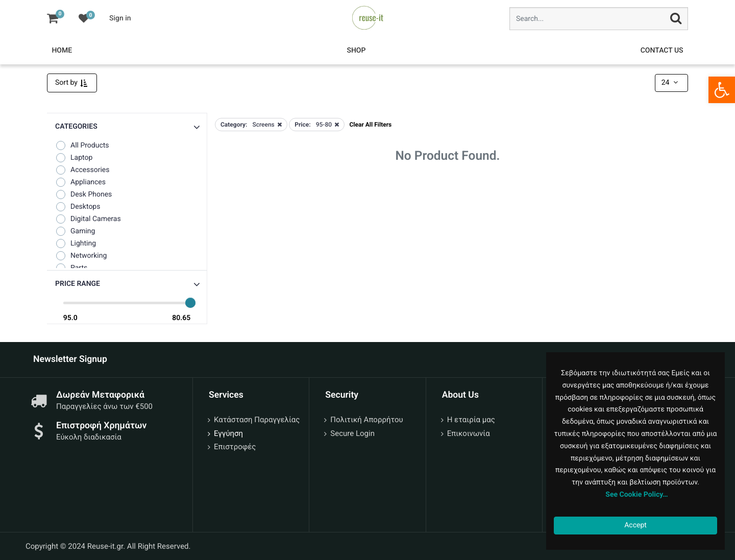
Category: (234, 125)
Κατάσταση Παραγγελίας (257, 420)
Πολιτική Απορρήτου (366, 420)
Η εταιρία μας (471, 420)
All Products (82, 145)
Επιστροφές (235, 447)
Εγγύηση (228, 433)
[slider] (190, 303)
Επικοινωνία (469, 433)
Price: (302, 125)
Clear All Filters (371, 125)
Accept (635, 525)
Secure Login (352, 433)
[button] (127, 284)
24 (671, 83)
